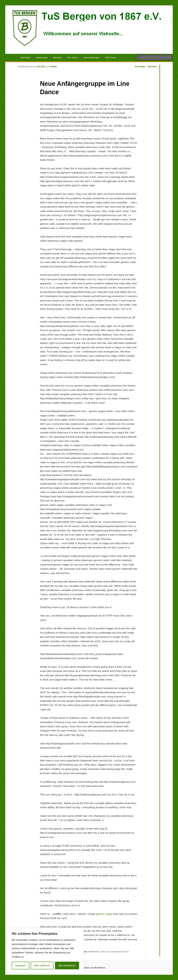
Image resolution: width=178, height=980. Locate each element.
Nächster (154, 67)
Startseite (26, 58)
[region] (45, 950)
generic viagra (104, 914)
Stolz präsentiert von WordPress (89, 968)
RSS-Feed (111, 58)
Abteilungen (42, 58)
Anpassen (20, 965)
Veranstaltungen (91, 58)
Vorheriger (139, 67)
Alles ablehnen (42, 965)
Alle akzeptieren (67, 965)
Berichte (57, 58)
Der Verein (73, 58)
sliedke (53, 67)
